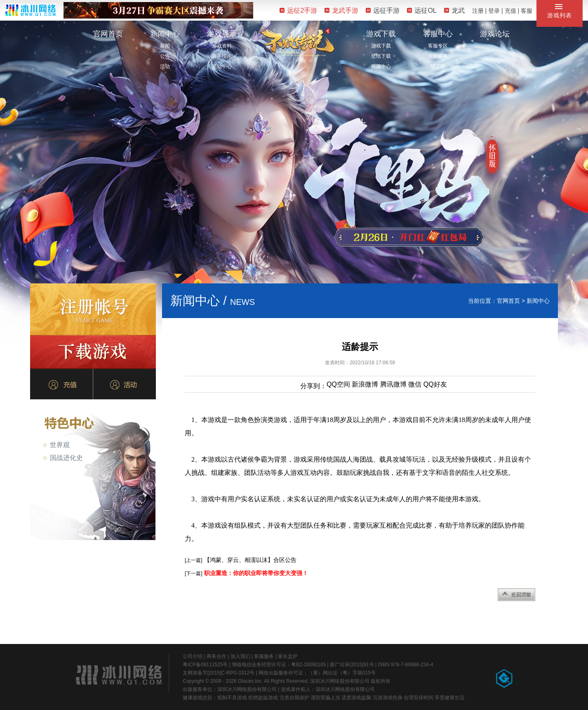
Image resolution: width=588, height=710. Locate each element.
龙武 (454, 11)
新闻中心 (165, 34)
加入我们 (240, 656)
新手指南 (222, 56)
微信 (415, 384)
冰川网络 (31, 10)
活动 (165, 66)
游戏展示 (222, 34)
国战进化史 (63, 458)
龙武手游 (341, 11)
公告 (165, 56)
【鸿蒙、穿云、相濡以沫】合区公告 (250, 560)
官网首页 (108, 34)
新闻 (165, 46)
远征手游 (383, 11)
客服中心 (438, 34)
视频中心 (381, 66)
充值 (510, 11)
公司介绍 (193, 656)
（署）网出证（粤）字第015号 (342, 673)
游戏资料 (222, 46)
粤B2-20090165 (308, 665)
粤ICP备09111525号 (205, 665)
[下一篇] (194, 573)
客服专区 (438, 46)
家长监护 (288, 656)
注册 (478, 11)
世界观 (56, 445)
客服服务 (264, 656)
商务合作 (216, 656)
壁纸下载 (381, 56)
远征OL (422, 11)
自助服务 (438, 56)
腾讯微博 (393, 384)
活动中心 (222, 66)
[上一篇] (194, 560)
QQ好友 (435, 384)
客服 (527, 11)
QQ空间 (338, 384)
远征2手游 (298, 11)
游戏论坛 (495, 34)
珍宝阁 (438, 66)
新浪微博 (365, 384)
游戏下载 (381, 34)
